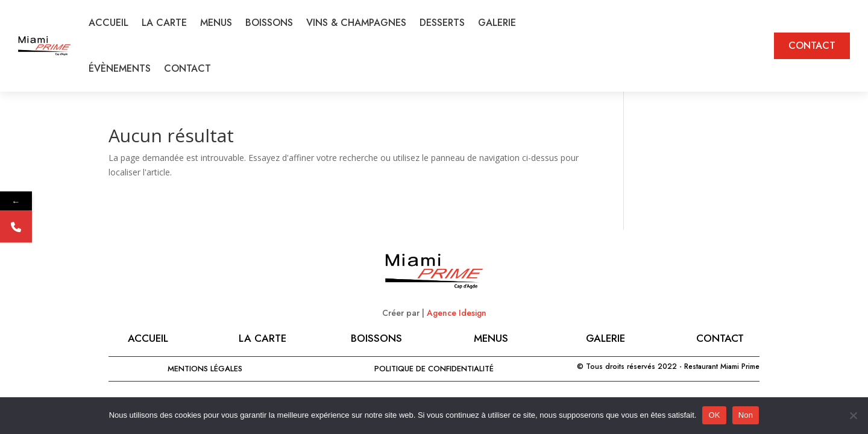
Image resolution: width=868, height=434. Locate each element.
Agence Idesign (457, 313)
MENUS (216, 23)
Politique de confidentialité (434, 369)
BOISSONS (269, 23)
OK (714, 415)
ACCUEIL (108, 23)
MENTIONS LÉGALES (205, 369)
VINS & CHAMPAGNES (356, 23)
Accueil (148, 338)
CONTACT (187, 68)
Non (746, 415)
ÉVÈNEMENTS (120, 68)
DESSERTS (442, 23)
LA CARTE (164, 23)
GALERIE (497, 23)
